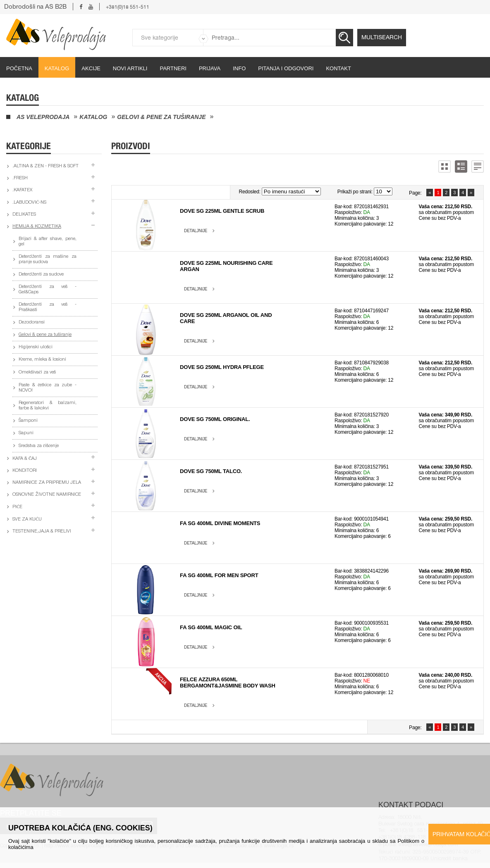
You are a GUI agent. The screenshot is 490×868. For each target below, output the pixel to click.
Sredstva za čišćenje (39, 446)
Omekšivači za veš (37, 372)
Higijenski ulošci (36, 347)
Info (239, 68)
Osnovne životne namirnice (47, 495)
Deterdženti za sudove (41, 275)
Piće (17, 507)
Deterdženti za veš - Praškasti (48, 307)
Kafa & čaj (25, 459)
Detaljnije (196, 231)
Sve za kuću (27, 520)
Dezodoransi (32, 322)
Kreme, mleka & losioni (42, 360)
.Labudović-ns (29, 203)
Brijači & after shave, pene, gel (48, 242)
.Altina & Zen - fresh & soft (45, 166)
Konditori (25, 471)
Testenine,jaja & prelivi (42, 532)
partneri (173, 68)
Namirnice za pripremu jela (47, 483)
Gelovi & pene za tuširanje (161, 117)
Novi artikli (130, 68)
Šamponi (28, 421)
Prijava (210, 68)
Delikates (24, 215)
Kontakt (338, 68)
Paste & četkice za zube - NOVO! (48, 388)
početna (19, 68)
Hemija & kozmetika (37, 227)
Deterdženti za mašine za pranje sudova (48, 259)
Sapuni (26, 433)
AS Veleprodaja (43, 117)
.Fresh (20, 178)
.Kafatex (22, 190)
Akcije (91, 68)
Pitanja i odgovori (286, 68)
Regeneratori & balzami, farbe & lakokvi (48, 406)
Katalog (57, 68)
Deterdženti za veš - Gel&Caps (48, 290)
